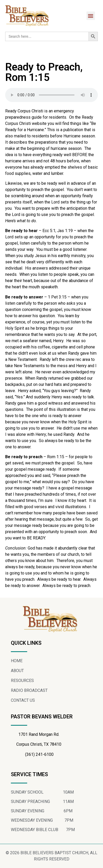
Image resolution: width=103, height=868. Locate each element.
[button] (91, 16)
